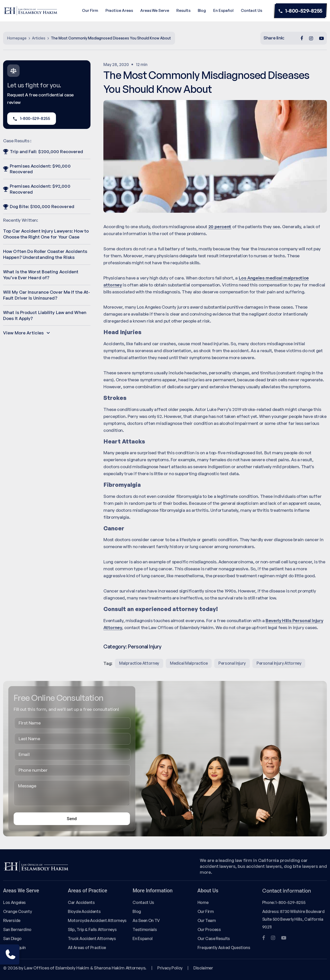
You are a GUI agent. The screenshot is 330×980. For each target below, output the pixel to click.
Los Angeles (14, 902)
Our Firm (90, 10)
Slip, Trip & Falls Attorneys (92, 929)
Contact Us (251, 10)
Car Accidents (81, 902)
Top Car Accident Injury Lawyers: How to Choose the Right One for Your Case (46, 234)
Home (203, 902)
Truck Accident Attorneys (92, 938)
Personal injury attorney (279, 663)
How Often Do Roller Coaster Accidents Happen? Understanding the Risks (45, 254)
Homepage (17, 38)
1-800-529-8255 (300, 11)
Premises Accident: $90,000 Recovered (37, 169)
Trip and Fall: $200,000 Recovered (43, 151)
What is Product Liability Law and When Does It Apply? (45, 315)
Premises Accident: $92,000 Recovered (37, 189)
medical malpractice (189, 663)
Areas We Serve (155, 10)
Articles (39, 38)
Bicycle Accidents (84, 911)
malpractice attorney (139, 663)
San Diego (12, 938)
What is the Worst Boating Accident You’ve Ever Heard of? (41, 275)
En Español (223, 10)
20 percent (220, 227)
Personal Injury (144, 647)
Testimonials (145, 929)
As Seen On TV (146, 920)
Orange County (17, 911)
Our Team (207, 920)
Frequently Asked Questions (224, 948)
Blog (202, 10)
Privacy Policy (170, 968)
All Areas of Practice (87, 948)
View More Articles (26, 333)
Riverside (12, 920)
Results (183, 10)
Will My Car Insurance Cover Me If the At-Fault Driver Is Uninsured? (47, 295)
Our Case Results (214, 938)
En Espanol (142, 938)
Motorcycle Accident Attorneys (97, 920)
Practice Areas (119, 10)
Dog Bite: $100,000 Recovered (39, 206)
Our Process (209, 929)
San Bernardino (17, 929)
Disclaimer (203, 968)
